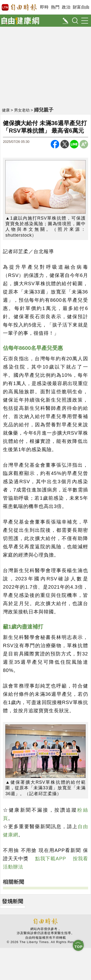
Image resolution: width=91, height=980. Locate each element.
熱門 (55, 7)
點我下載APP (51, 859)
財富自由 (81, 7)
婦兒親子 (44, 110)
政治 (66, 7)
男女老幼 (22, 110)
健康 (6, 110)
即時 (44, 7)
